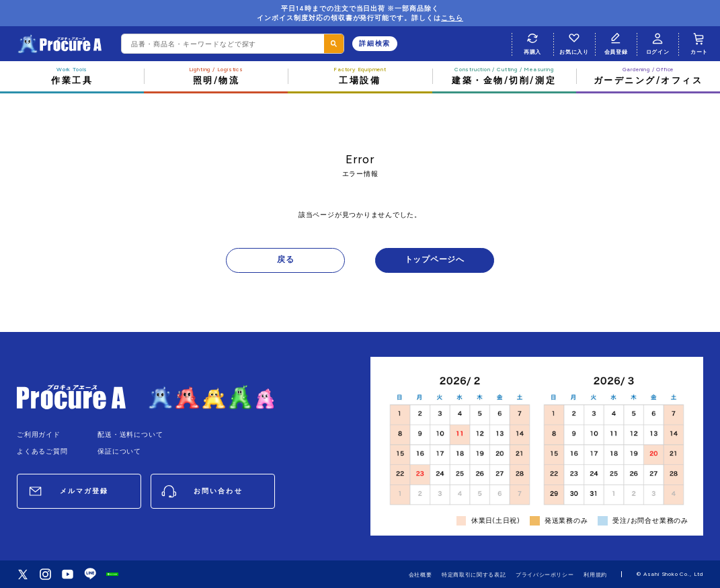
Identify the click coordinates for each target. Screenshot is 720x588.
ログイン (658, 42)
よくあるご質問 (42, 451)
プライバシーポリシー (545, 575)
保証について (119, 451)
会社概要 (421, 575)
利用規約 (595, 575)
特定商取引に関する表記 (474, 575)
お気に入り (574, 42)
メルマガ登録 (84, 491)
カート (699, 42)
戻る (286, 259)
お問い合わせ (218, 491)
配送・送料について (130, 434)
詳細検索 (374, 43)
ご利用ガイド (39, 434)
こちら (452, 18)
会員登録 (616, 42)
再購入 (533, 42)
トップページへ (435, 259)
